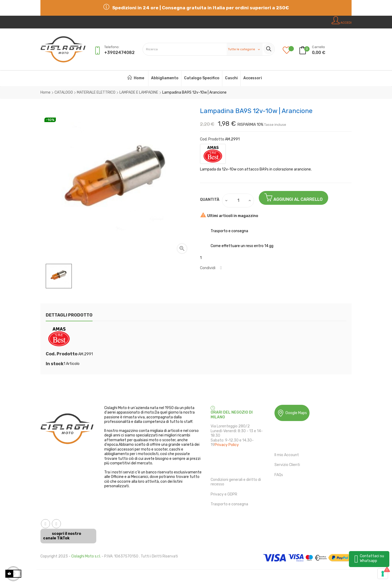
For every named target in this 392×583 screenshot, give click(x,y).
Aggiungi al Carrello (293, 197)
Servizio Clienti (287, 465)
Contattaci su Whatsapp (372, 558)
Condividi (221, 268)
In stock (55, 364)
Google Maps (292, 413)
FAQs (279, 475)
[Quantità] (238, 201)
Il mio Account (287, 455)
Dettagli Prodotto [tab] (69, 315)
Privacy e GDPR (224, 494)
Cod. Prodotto (212, 139)
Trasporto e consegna (229, 504)
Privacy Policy (227, 445)
